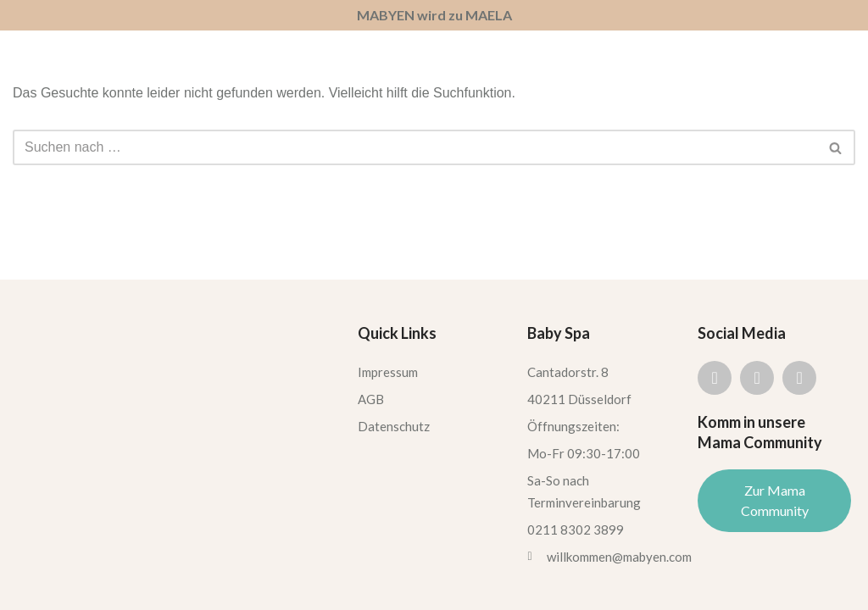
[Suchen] (415, 147)
